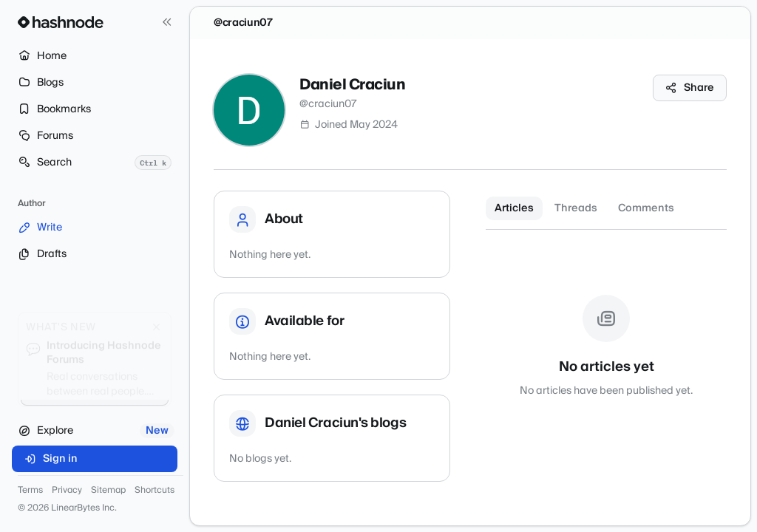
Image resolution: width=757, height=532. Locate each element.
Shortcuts (155, 491)
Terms (30, 491)
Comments (646, 208)
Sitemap (108, 491)
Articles (514, 208)
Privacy (67, 491)
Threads (576, 208)
